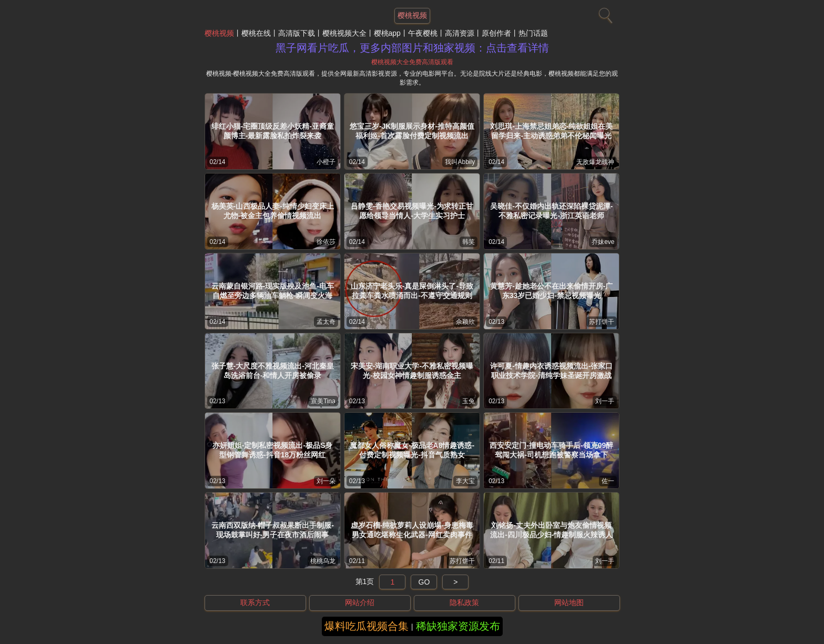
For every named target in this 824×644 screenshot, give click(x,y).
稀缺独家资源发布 (458, 626)
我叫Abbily (460, 162)
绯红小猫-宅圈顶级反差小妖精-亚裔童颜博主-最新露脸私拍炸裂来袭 (273, 131)
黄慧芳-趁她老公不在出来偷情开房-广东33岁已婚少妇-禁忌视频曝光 (551, 291)
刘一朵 (326, 481)
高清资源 (460, 33)
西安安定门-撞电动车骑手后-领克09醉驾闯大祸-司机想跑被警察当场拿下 (551, 450)
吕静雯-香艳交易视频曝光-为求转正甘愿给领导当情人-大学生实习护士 (412, 211)
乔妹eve (603, 242)
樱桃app (387, 33)
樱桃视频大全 (344, 33)
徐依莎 (326, 242)
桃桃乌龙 (323, 561)
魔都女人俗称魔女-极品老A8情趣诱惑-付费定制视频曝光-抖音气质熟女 (412, 450)
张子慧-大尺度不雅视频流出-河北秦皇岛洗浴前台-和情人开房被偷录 (273, 371)
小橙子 (326, 162)
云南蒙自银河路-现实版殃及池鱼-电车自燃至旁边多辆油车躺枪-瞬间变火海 (273, 291)
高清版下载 (297, 33)
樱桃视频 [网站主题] (412, 15)
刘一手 (605, 401)
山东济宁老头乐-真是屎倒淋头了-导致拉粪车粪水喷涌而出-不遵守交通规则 (412, 291)
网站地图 (569, 602)
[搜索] (604, 13)
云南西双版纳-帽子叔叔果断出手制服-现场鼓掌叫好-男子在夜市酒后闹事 (273, 530)
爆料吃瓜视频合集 (367, 626)
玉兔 (469, 401)
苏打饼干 (602, 322)
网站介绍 (360, 602)
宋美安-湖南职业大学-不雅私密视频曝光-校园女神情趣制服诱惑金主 (412, 371)
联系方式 (255, 602)
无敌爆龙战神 (595, 162)
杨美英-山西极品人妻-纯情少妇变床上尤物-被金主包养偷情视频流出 (273, 211)
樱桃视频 (219, 33)
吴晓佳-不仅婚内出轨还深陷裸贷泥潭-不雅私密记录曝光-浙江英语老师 (551, 211)
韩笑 (469, 242)
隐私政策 (464, 602)
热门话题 (533, 33)
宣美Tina (323, 401)
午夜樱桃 (423, 33)
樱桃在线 (256, 33)
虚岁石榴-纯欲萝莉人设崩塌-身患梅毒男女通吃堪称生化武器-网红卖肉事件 (412, 530)
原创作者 (496, 33)
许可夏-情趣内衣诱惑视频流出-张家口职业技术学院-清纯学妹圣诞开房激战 (551, 371)
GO (424, 582)
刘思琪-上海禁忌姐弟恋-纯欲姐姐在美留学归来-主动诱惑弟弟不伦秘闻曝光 (551, 131)
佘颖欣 (465, 322)
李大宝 (465, 481)
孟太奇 (326, 322)
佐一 (608, 481)
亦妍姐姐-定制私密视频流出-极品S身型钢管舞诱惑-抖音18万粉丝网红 (273, 450)
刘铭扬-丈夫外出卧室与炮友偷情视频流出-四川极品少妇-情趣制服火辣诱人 (551, 530)
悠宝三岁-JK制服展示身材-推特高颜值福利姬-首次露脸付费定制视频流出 (412, 131)
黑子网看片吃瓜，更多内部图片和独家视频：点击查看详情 (412, 48)
